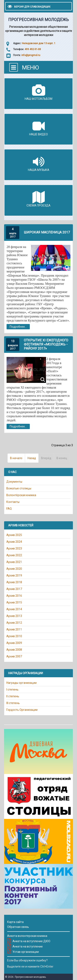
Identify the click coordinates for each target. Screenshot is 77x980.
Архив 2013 (14, 616)
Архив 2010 (14, 636)
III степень (13, 703)
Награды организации (21, 683)
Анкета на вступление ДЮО (31, 941)
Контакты (13, 502)
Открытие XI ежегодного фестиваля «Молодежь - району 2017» (46, 344)
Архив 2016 (14, 596)
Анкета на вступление (28, 946)
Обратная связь (18, 927)
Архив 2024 (14, 542)
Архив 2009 (14, 643)
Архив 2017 (14, 589)
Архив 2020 (14, 569)
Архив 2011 (14, 629)
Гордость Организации (22, 710)
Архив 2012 (14, 623)
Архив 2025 (14, 535)
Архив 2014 (14, 609)
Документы (14, 482)
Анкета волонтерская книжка (27, 936)
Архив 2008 (14, 650)
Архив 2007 (14, 656)
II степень (13, 696)
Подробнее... (18, 327)
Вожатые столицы (19, 488)
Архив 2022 (14, 555)
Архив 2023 (14, 548)
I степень (12, 690)
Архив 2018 (14, 582)
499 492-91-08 (32, 49)
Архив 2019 (14, 575)
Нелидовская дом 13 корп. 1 (39, 43)
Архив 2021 (14, 562)
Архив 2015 (14, 602)
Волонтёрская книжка (21, 495)
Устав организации (26, 952)
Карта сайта (15, 922)
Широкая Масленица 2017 (47, 232)
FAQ (9, 509)
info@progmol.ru (31, 55)
